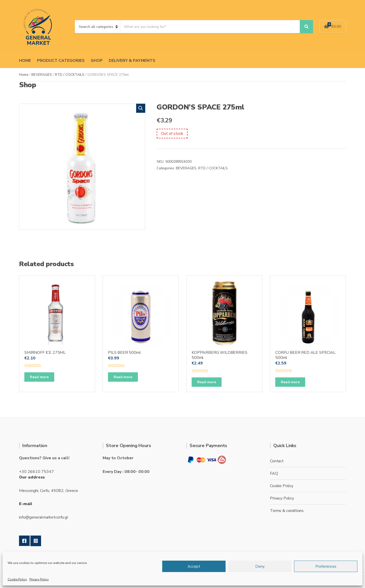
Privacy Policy (39, 579)
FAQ (274, 473)
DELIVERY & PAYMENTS (132, 61)
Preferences (326, 566)
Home (24, 75)
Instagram (36, 541)
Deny (260, 566)
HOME (25, 61)
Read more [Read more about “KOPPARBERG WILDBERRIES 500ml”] (207, 382)
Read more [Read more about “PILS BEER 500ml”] (123, 377)
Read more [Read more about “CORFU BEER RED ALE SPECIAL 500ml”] (290, 382)
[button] (141, 108)
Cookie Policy (17, 579)
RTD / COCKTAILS (70, 75)
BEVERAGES (42, 75)
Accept (194, 566)
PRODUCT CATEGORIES (61, 61)
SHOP (97, 61)
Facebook (24, 541)
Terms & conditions (287, 511)
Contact (277, 461)
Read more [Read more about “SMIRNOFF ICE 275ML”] (39, 377)
